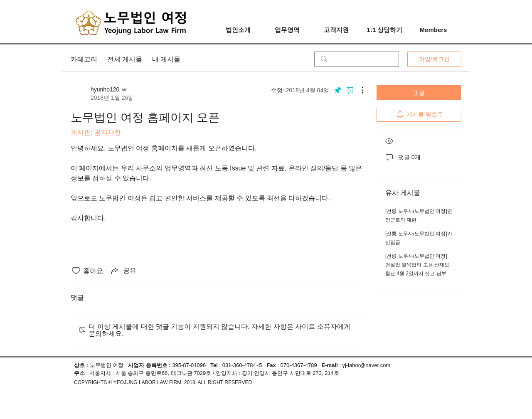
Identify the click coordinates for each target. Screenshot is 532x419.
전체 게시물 (125, 59)
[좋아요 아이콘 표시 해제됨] (76, 271)
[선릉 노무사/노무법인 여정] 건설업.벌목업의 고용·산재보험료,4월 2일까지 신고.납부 (417, 265)
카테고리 (84, 59)
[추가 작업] (358, 90)
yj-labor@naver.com (366, 365)
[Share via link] (123, 271)
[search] (357, 59)
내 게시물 (166, 59)
